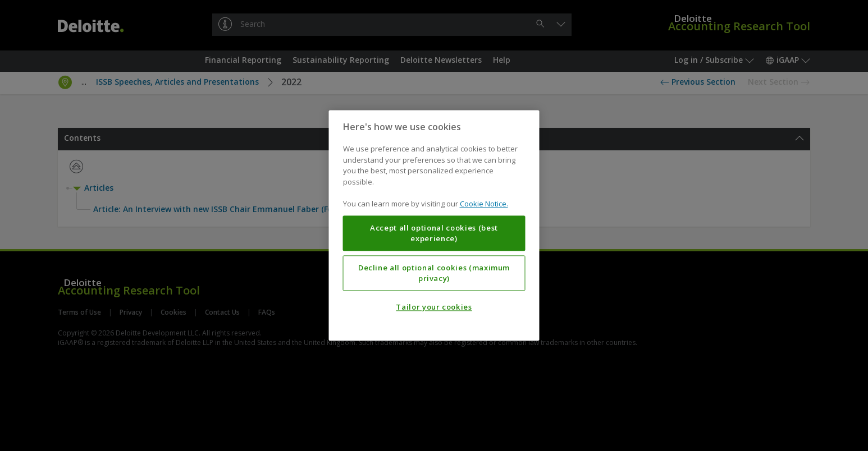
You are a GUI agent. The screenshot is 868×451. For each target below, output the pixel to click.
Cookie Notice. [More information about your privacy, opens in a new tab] (484, 204)
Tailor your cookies (434, 307)
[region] (434, 225)
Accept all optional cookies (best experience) (434, 233)
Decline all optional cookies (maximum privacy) (434, 273)
